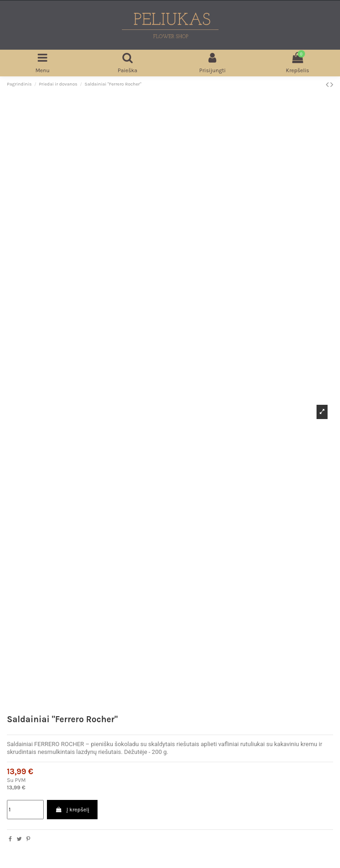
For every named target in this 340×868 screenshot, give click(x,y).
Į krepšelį (72, 810)
